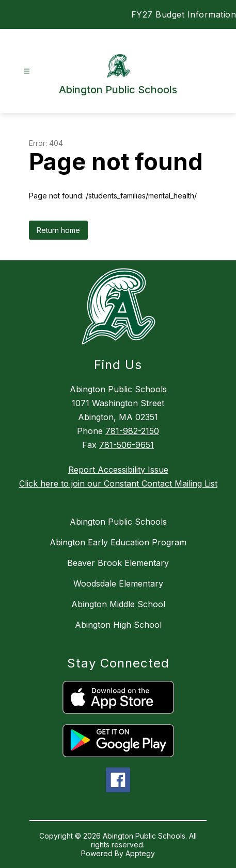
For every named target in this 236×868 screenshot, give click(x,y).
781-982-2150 (132, 431)
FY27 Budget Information (184, 14)
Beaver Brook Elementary (118, 563)
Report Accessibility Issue (118, 470)
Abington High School (118, 625)
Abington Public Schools (118, 522)
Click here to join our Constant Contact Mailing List (118, 483)
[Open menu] (27, 71)
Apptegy (140, 853)
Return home (58, 230)
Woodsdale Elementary (118, 583)
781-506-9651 (127, 445)
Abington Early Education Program (118, 542)
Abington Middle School (118, 604)
